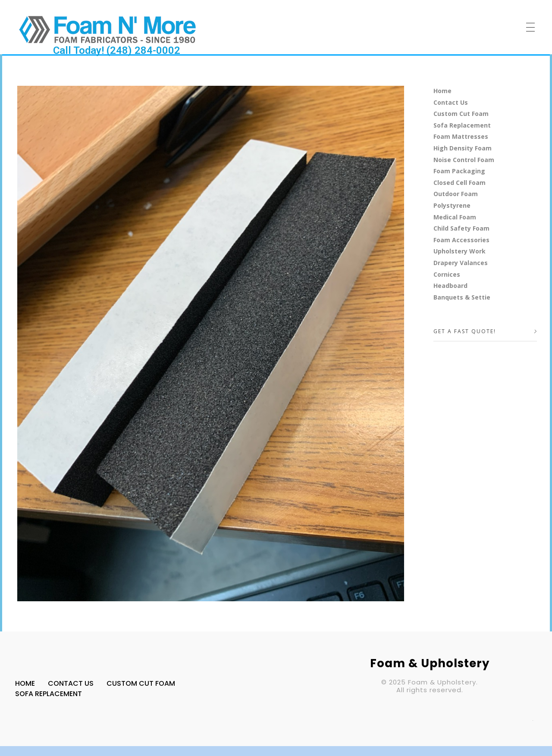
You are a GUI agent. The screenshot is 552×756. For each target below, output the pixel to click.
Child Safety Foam (461, 228)
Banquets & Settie (462, 297)
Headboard (450, 286)
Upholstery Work (459, 251)
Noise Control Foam (464, 160)
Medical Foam (455, 217)
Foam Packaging (459, 171)
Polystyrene (452, 205)
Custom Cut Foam (461, 114)
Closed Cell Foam (459, 183)
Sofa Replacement (462, 125)
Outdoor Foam (456, 194)
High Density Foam (463, 148)
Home (442, 91)
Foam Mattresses (461, 136)
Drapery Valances (461, 263)
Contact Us (451, 102)
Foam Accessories (461, 240)
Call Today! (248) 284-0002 (117, 50)
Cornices (447, 274)
